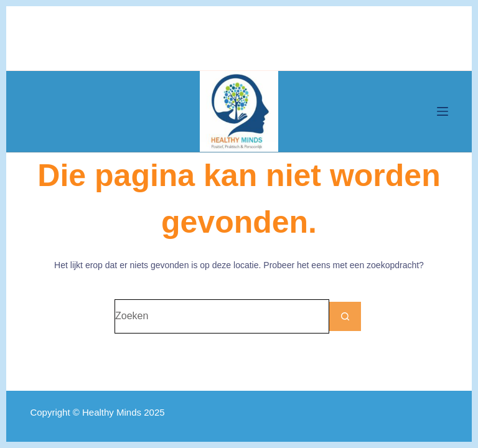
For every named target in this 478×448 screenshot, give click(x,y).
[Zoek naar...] (222, 316)
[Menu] (443, 111)
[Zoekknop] (346, 316)
